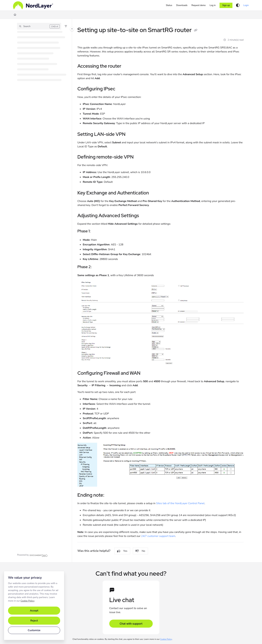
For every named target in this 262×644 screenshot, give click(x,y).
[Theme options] (238, 5)
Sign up (226, 5)
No (140, 551)
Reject (34, 621)
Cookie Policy (27, 601)
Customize (34, 630)
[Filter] (66, 26)
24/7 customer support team (158, 536)
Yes (122, 551)
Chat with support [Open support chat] (131, 624)
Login (246, 5)
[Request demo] (199, 5)
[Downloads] (182, 5)
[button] (39, 26)
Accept (34, 611)
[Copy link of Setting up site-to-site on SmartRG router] (196, 31)
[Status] (169, 5)
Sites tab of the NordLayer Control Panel (180, 503)
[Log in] (213, 5)
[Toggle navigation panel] (72, 29)
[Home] (33, 5)
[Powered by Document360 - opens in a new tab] (32, 555)
